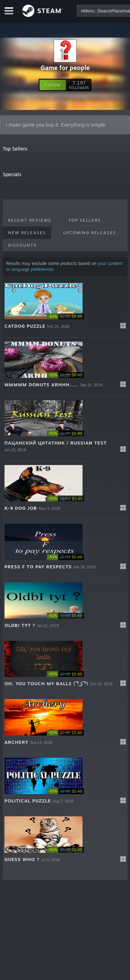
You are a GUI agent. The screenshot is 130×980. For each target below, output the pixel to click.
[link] (68, 316)
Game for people (65, 68)
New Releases (27, 233)
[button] (53, 85)
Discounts (22, 245)
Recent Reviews (30, 220)
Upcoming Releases (90, 233)
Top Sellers (85, 220)
